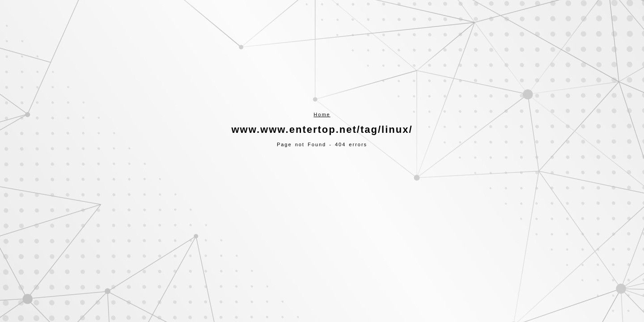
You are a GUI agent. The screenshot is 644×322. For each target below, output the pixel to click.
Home (322, 114)
